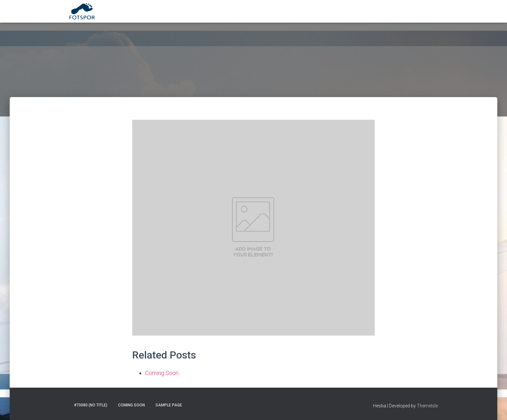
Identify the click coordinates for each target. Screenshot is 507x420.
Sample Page (169, 405)
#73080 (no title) (91, 405)
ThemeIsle (427, 406)
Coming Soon (162, 373)
